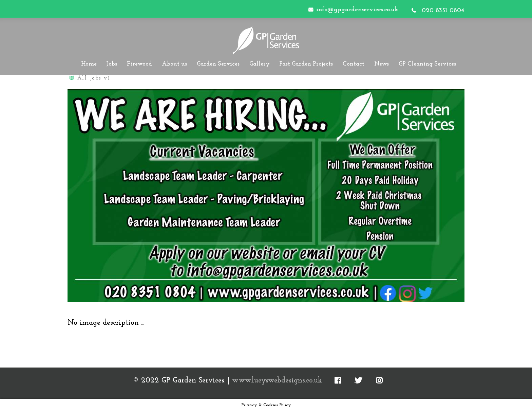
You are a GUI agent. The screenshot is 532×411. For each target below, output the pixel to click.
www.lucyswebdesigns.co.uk (277, 381)
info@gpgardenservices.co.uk (357, 10)
